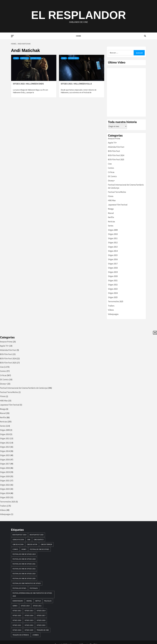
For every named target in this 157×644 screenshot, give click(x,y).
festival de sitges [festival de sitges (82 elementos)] (19, 588)
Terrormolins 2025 (116, 301)
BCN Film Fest (114, 151)
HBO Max (112, 200)
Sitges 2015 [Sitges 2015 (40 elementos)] (17, 615)
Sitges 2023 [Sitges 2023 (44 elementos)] (41, 625)
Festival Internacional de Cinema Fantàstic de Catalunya (24, 388)
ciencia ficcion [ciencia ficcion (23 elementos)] (18, 540)
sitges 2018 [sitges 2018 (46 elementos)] (17, 620)
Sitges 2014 (113, 251)
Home (78, 36)
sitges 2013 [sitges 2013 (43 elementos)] (29, 611)
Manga (111, 209)
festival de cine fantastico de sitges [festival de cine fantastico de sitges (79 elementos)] (27, 583)
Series (111, 226)
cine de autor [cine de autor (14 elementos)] (32, 544)
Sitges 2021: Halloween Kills (76, 84)
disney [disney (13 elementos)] (24, 549)
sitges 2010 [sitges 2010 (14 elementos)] (25, 606)
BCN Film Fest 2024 (116, 155)
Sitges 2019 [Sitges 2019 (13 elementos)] (29, 620)
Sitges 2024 (113, 293)
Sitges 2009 (113, 230)
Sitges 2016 (113, 259)
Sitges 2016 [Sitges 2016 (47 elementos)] (29, 615)
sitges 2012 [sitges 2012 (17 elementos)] (17, 611)
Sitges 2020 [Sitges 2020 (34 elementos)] (41, 620)
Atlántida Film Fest (116, 147)
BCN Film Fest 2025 (116, 160)
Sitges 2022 (36, 58)
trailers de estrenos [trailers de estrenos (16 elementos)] (21, 635)
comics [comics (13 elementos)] (15, 549)
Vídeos (111, 310)
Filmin (111, 196)
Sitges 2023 (113, 289)
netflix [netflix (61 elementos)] (38, 601)
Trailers (111, 306)
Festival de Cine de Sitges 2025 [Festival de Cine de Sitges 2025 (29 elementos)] (24, 578)
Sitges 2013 (113, 247)
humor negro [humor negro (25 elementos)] (18, 601)
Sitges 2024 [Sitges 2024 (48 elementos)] (17, 630)
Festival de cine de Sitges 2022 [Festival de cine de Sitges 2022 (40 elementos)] (24, 569)
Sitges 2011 (113, 238)
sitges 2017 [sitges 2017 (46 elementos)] (41, 615)
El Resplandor (78, 15)
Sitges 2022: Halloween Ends (28, 84)
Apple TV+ (112, 143)
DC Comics (112, 176)
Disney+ (111, 181)
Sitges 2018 (113, 268)
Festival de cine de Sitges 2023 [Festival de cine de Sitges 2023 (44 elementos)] (24, 574)
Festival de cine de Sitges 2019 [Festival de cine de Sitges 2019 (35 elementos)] (24, 554)
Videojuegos (113, 314)
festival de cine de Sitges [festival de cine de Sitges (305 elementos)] (39, 549)
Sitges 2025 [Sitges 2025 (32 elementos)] (29, 630)
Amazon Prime (114, 139)
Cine (16, 58)
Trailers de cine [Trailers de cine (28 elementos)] (43, 630)
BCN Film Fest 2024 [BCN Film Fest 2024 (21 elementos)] (19, 535)
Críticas (25, 58)
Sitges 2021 (73, 58)
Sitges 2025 (113, 297)
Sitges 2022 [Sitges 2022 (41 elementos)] (29, 625)
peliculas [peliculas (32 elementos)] (48, 601)
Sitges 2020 (113, 276)
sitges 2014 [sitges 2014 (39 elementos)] (41, 611)
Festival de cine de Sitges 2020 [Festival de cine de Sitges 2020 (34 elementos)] (24, 559)
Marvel (111, 213)
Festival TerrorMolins (117, 192)
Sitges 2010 (113, 234)
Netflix (111, 217)
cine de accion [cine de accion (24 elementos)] (18, 544)
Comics (111, 168)
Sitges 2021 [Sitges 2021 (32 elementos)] (17, 625)
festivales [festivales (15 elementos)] (34, 588)
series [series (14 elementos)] (15, 606)
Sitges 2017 (113, 264)
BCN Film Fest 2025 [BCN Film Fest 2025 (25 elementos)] (37, 535)
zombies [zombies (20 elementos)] (36, 635)
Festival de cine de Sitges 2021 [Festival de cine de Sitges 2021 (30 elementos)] (24, 564)
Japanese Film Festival (118, 205)
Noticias (111, 222)
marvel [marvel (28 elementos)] (29, 601)
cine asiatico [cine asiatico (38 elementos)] (39, 540)
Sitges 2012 (113, 243)
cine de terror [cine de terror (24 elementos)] (46, 544)
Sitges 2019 (113, 272)
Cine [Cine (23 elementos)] (29, 540)
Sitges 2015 (113, 255)
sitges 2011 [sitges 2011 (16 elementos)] (37, 606)
